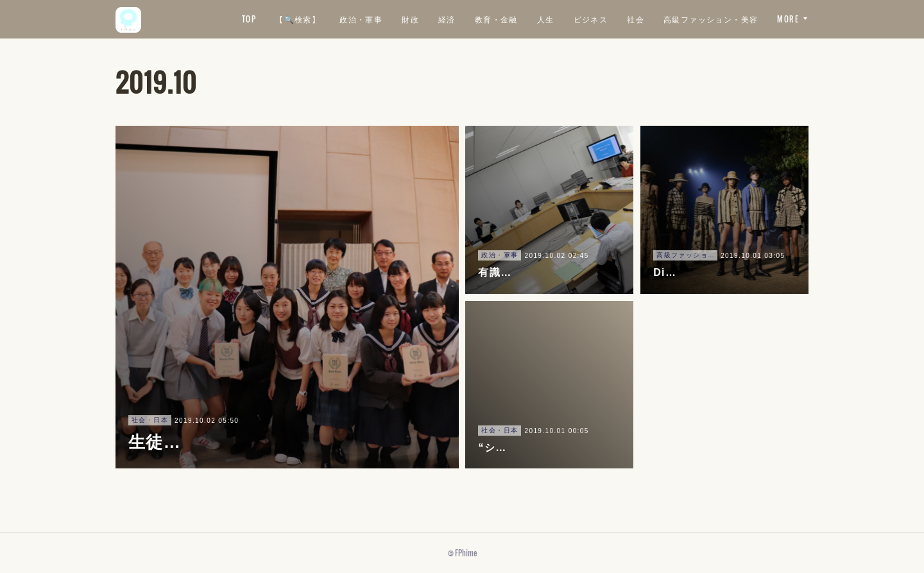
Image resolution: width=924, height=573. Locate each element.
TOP (363, 19)
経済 (560, 19)
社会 (750, 19)
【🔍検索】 (412, 19)
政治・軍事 (475, 19)
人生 (659, 19)
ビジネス (705, 19)
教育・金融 (610, 19)
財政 (525, 19)
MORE (788, 19)
